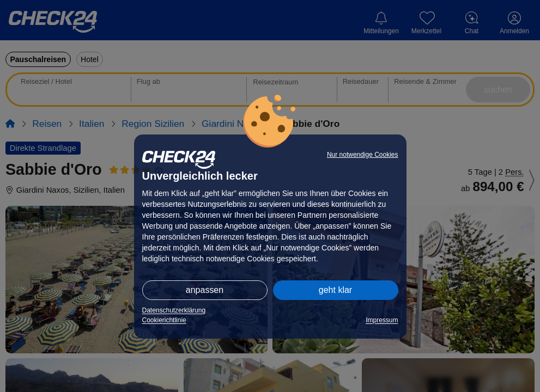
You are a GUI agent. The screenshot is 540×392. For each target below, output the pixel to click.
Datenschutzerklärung (174, 310)
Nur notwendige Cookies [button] (363, 155)
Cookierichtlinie (164, 320)
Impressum (382, 320)
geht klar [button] (335, 290)
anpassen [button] (205, 290)
